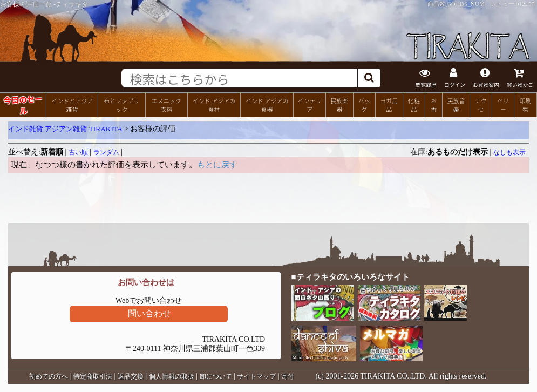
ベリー (503, 105)
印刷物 (526, 105)
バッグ (364, 105)
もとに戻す (217, 165)
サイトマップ (256, 376)
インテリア (309, 105)
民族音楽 (456, 105)
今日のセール (23, 104)
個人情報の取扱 (172, 376)
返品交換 (131, 376)
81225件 (526, 4)
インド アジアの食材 (214, 105)
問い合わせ (149, 313)
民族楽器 (339, 105)
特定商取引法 (93, 376)
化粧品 (414, 105)
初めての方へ (49, 376)
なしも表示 (509, 152)
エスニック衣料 (166, 105)
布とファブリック (121, 105)
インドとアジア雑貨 (72, 105)
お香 (434, 105)
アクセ (481, 105)
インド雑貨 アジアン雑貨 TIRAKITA (65, 129)
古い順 (78, 152)
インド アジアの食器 (267, 105)
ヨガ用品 (389, 105)
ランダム (106, 152)
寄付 (288, 376)
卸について (216, 376)
